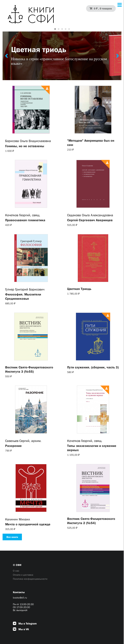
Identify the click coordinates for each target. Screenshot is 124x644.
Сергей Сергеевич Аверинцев (90, 220)
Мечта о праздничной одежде (28, 524)
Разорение (13, 446)
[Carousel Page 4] (66, 29)
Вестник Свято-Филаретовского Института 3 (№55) (29, 369)
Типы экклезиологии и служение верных (92, 448)
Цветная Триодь (79, 289)
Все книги (12, 537)
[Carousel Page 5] (69, 29)
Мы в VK (21, 629)
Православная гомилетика (25, 220)
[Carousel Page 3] (62, 29)
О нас (16, 571)
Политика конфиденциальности (30, 579)
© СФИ (17, 565)
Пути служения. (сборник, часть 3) (93, 367)
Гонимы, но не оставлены (25, 146)
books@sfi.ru (20, 598)
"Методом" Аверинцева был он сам (91, 143)
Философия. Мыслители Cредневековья (23, 296)
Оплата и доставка (23, 575)
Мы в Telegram (25, 623)
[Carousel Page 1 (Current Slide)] (55, 29)
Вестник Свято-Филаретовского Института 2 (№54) (91, 521)
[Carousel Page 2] (59, 29)
